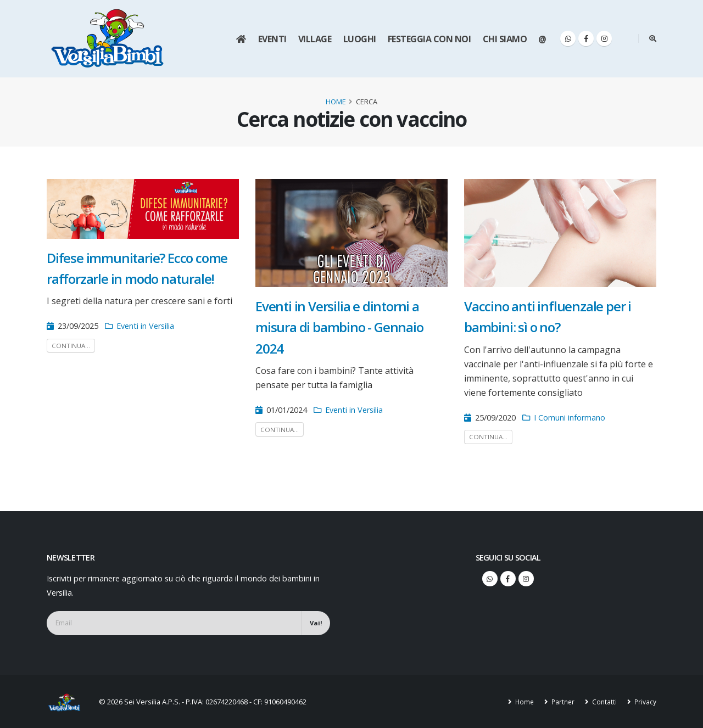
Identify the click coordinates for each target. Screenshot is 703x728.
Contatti (603, 702)
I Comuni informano (570, 418)
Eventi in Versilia (145, 326)
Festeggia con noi (429, 39)
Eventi (272, 39)
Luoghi (360, 39)
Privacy (644, 702)
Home (336, 102)
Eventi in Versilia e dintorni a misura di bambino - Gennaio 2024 (339, 327)
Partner (560, 702)
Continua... (71, 346)
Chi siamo (505, 39)
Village (315, 39)
